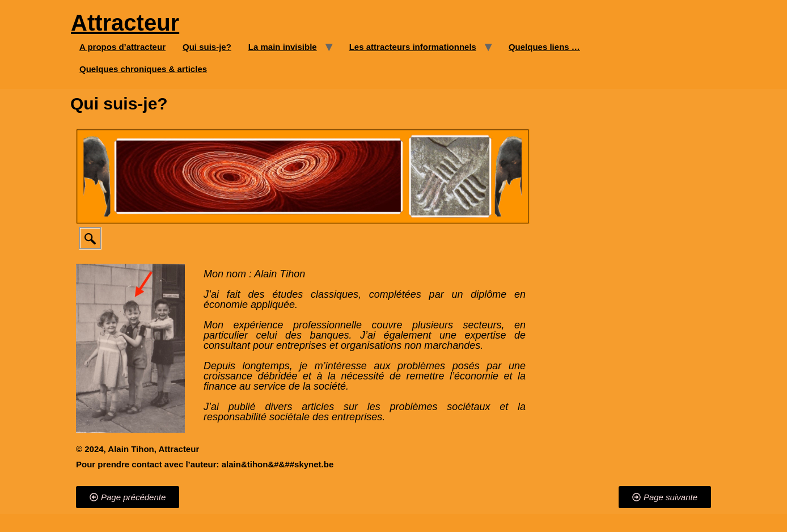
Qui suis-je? (207, 47)
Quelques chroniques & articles (143, 69)
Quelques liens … (544, 47)
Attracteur (125, 23)
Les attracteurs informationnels (413, 47)
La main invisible (283, 47)
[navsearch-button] (90, 238)
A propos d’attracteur (122, 47)
